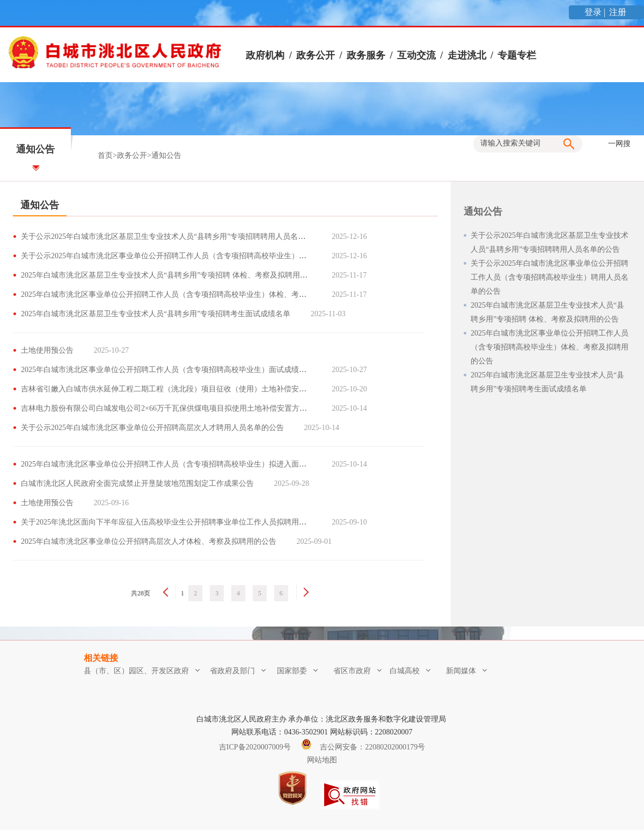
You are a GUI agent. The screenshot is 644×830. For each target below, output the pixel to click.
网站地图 (322, 760)
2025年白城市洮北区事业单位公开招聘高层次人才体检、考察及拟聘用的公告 (149, 541)
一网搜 (619, 144)
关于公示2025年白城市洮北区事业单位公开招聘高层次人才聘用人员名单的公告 (152, 428)
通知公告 (166, 155)
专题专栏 (517, 55)
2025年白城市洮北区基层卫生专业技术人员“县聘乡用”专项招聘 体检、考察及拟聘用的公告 (172, 275)
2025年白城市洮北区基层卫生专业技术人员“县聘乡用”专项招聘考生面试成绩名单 (156, 314)
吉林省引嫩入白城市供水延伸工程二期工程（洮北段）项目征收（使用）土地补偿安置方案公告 (179, 389)
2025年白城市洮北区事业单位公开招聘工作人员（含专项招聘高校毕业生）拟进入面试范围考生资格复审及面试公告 (213, 464)
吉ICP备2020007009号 (255, 747)
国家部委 (297, 671)
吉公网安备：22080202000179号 (363, 747)
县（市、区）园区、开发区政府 (142, 671)
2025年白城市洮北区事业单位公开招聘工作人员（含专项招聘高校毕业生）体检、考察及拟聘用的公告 (190, 294)
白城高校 (410, 671)
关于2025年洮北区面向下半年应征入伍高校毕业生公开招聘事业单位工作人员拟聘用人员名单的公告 (186, 522)
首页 (105, 155)
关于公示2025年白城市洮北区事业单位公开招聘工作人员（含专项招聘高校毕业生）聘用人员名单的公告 (194, 256)
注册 (619, 12)
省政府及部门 (238, 671)
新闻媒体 (466, 671)
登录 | (596, 12)
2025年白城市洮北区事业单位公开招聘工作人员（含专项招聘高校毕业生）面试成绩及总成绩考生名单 (190, 370)
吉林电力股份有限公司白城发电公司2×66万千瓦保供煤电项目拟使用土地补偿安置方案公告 (171, 408)
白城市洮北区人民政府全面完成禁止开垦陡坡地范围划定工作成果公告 (137, 483)
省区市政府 (357, 671)
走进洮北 (467, 55)
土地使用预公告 (47, 350)
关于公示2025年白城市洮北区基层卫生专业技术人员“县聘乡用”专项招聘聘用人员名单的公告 (174, 236)
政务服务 (366, 55)
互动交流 (416, 55)
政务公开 (316, 55)
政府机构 (265, 55)
